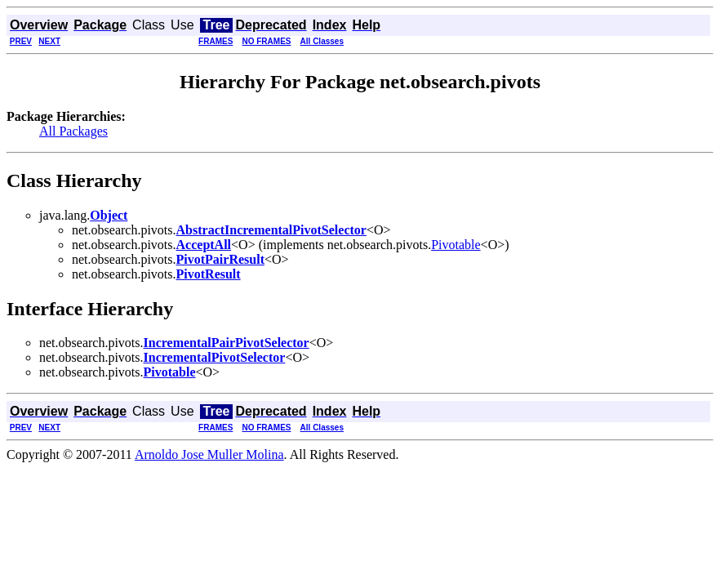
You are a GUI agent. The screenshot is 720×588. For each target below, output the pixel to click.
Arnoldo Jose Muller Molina (209, 454)
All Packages (73, 131)
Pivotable (456, 245)
